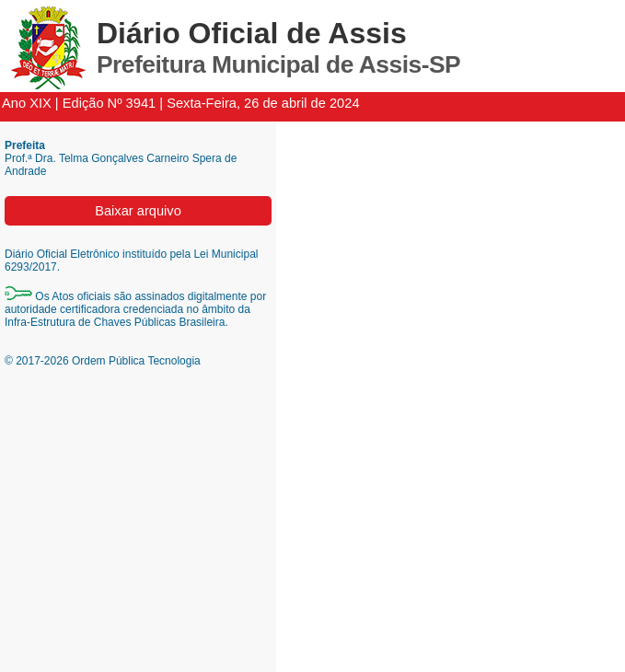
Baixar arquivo (138, 211)
